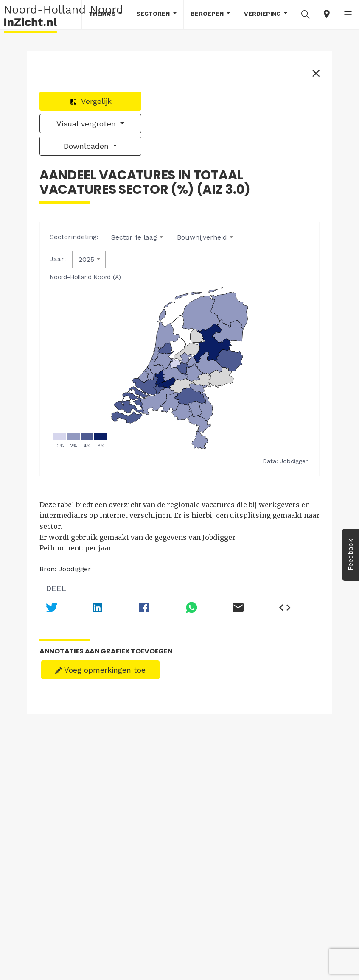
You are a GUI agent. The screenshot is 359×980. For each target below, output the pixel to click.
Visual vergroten (87, 124)
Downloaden (87, 146)
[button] (306, 14)
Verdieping (263, 14)
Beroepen (208, 14)
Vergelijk (91, 101)
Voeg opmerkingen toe (100, 670)
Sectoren (154, 14)
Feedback (350, 555)
